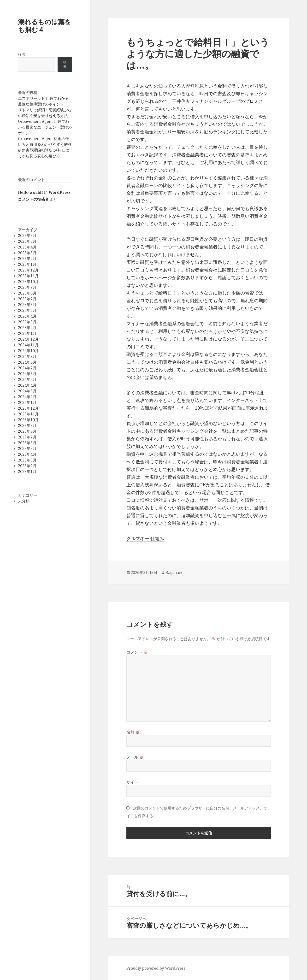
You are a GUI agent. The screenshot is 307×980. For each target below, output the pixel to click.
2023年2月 (27, 466)
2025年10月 (28, 282)
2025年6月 (27, 305)
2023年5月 (27, 449)
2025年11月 (28, 276)
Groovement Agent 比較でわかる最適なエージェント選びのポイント (45, 127)
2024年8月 (27, 362)
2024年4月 (27, 385)
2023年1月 (27, 472)
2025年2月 (27, 328)
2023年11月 (28, 414)
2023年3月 (27, 460)
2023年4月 (27, 454)
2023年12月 (28, 408)
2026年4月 (27, 247)
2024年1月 (27, 402)
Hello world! (30, 192)
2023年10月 (28, 420)
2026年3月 (27, 253)
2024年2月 (27, 397)
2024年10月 (28, 351)
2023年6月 (27, 443)
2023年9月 (27, 425)
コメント (137, 652)
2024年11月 (28, 345)
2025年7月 (27, 299)
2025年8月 (27, 293)
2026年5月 (27, 241)
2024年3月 (27, 391)
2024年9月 (27, 356)
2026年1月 (27, 264)
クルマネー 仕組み (145, 538)
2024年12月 (28, 339)
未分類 (24, 501)
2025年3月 (27, 322)
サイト (132, 782)
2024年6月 (27, 374)
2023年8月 (27, 431)
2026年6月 (27, 236)
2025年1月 (27, 333)
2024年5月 (27, 379)
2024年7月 (27, 368)
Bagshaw (174, 573)
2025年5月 (27, 310)
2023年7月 (27, 437)
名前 (133, 732)
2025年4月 (27, 316)
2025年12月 (28, 270)
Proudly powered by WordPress (156, 968)
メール (135, 757)
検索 (22, 54)
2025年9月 (27, 287)
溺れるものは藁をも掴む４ (45, 26)
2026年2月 (27, 259)
